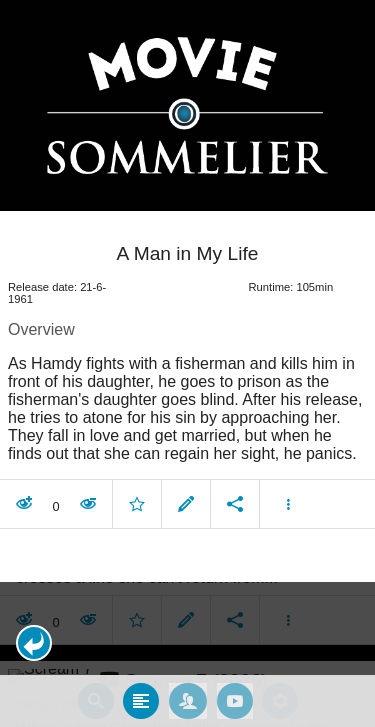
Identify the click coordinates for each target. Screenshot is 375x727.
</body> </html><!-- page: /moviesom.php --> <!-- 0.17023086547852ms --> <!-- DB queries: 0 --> (187, 363)
